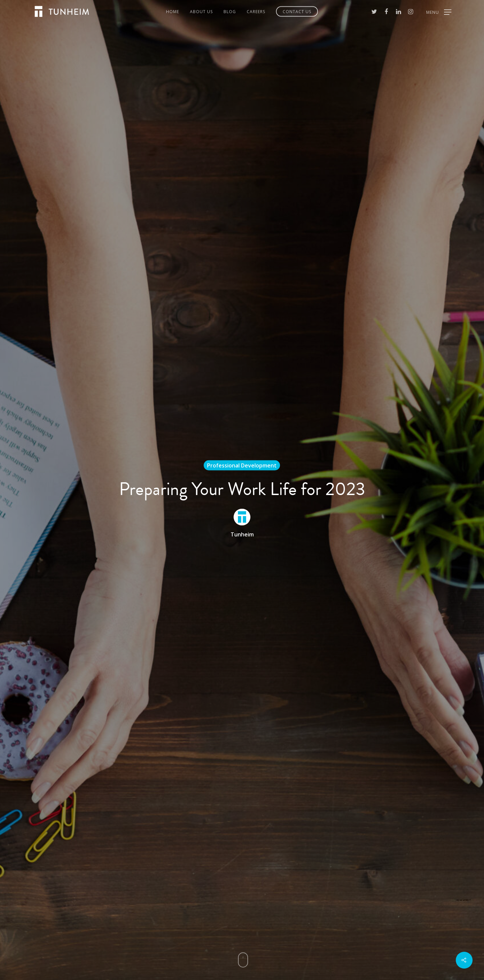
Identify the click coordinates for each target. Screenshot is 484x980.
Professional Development (242, 465)
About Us (201, 12)
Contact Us (297, 12)
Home (173, 12)
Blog (230, 12)
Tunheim (242, 534)
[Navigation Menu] (439, 11)
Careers (256, 12)
